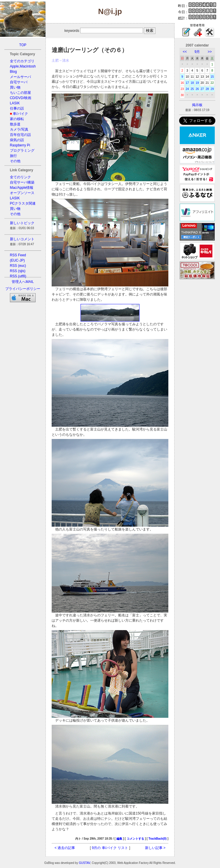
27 (202, 89)
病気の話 (17, 140)
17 (187, 83)
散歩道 (15, 124)
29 (212, 89)
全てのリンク (20, 177)
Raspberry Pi (20, 145)
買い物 (15, 87)
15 (212, 77)
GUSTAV (84, 863)
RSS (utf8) (18, 276)
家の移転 (17, 119)
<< (185, 52)
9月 (197, 52)
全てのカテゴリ (22, 61)
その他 (15, 161)
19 (197, 83)
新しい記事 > (155, 848)
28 (207, 89)
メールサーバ (20, 77)
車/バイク (20, 114)
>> (210, 52)
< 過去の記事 (65, 848)
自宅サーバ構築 (22, 182)
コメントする (135, 839)
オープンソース (22, 193)
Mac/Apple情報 (22, 188)
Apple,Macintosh (23, 66)
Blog (13, 72)
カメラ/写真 (19, 129)
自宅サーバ (19, 82)
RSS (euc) (18, 266)
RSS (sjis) (18, 271)
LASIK (15, 103)
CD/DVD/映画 (21, 98)
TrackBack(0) (158, 839)
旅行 (13, 156)
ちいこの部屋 (20, 93)
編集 (119, 839)
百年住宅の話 (20, 135)
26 (197, 89)
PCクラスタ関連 (23, 203)
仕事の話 (17, 108)
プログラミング (22, 151)
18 (192, 83)
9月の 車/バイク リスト (110, 848)
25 (192, 89)
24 (187, 89)
